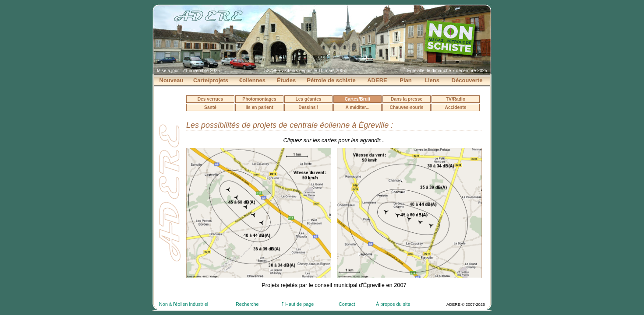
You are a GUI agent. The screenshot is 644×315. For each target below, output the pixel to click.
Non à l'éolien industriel (184, 304)
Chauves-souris (407, 107)
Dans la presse (407, 99)
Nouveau (172, 80)
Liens (432, 80)
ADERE (377, 80)
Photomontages (259, 99)
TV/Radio (456, 99)
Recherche (247, 304)
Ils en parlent (259, 107)
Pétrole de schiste (331, 80)
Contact (347, 304)
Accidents (456, 107)
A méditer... (358, 107)
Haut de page (298, 304)
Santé (210, 107)
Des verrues (211, 99)
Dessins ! (308, 107)
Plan (405, 80)
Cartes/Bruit (358, 99)
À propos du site (393, 304)
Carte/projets (211, 80)
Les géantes (308, 99)
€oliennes (252, 80)
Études (286, 80)
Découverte (467, 80)
